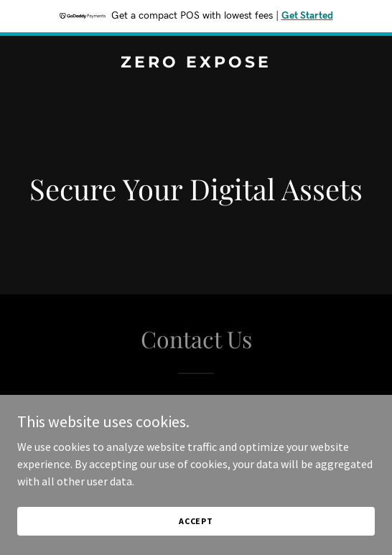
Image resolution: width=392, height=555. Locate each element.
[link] (196, 63)
